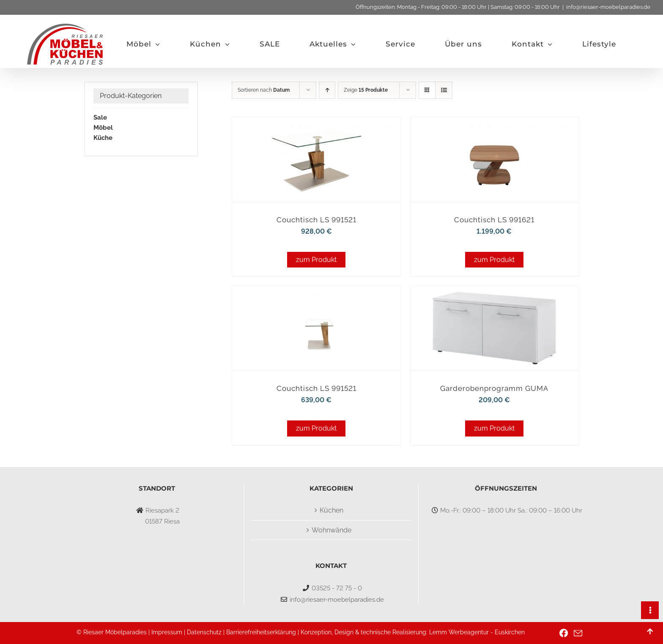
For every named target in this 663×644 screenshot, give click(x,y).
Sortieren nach (264, 90)
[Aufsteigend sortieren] (327, 90)
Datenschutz (204, 632)
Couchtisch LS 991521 (316, 220)
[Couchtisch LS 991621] (494, 129)
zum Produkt (316, 260)
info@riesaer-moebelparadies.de (608, 7)
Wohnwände (331, 530)
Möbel (103, 128)
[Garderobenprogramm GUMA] (494, 297)
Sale (100, 117)
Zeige (366, 90)
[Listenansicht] (444, 90)
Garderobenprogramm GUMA (494, 388)
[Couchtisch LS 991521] (316, 129)
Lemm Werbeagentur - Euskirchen (477, 632)
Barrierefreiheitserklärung (261, 632)
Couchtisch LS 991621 (494, 220)
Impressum (167, 632)
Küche (103, 138)
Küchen (331, 510)
